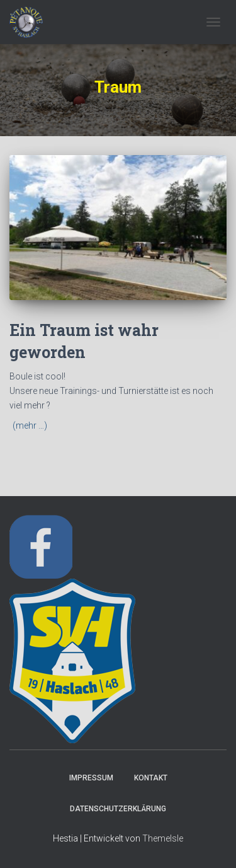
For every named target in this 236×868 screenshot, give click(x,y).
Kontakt (151, 778)
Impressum (91, 778)
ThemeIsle (163, 838)
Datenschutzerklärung (118, 809)
